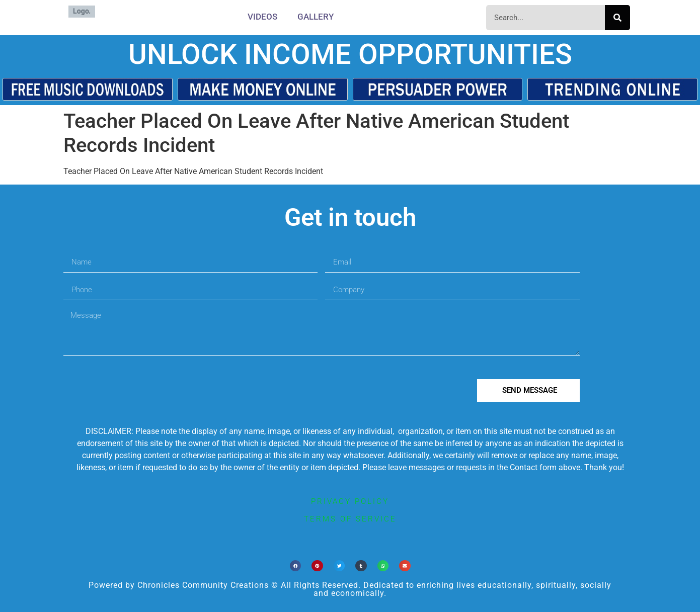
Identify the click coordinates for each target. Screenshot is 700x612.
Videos (262, 17)
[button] (296, 566)
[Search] (617, 18)
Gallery (316, 17)
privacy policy (350, 501)
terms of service (350, 519)
